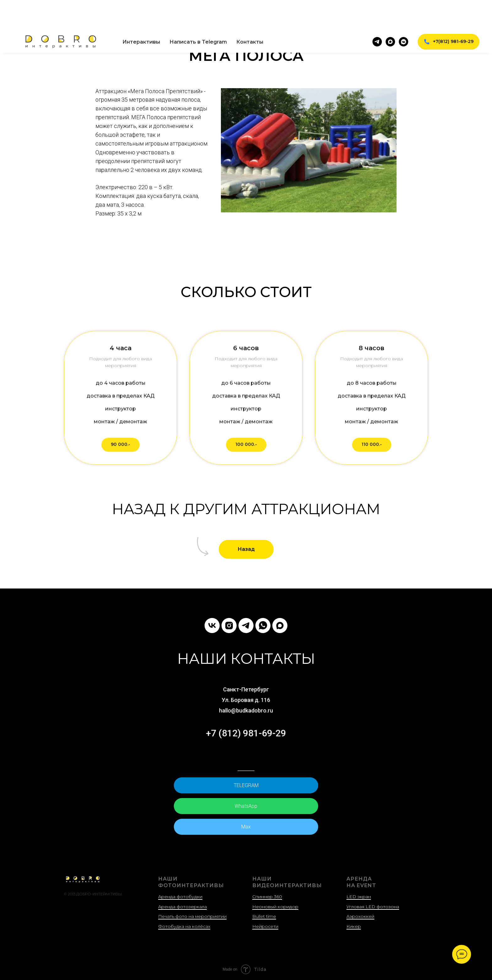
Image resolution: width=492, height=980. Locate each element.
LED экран (359, 896)
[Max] (280, 626)
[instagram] (229, 626)
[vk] (212, 626)
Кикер (354, 926)
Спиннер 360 (267, 896)
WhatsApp (246, 806)
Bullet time (264, 916)
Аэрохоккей (360, 916)
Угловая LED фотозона (373, 906)
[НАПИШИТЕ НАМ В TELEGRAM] (246, 626)
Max (246, 826)
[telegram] (377, 11)
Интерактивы (141, 11)
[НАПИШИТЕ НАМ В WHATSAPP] (263, 626)
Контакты (250, 11)
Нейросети (265, 926)
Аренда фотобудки (180, 896)
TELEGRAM (246, 785)
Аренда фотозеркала (182, 906)
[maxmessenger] (390, 11)
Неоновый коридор (275, 906)
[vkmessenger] (404, 11)
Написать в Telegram (198, 11)
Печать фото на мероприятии (192, 916)
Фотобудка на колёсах (184, 926)
